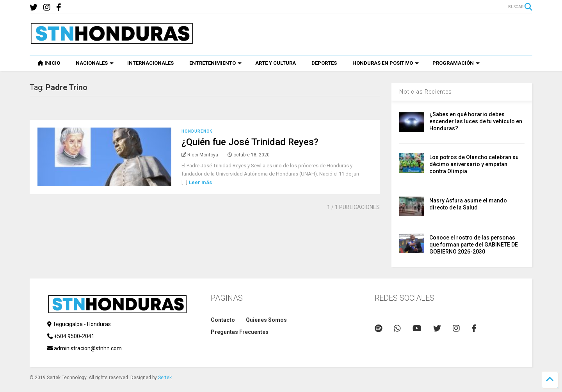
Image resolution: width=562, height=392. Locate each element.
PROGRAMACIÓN (456, 63)
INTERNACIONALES (150, 63)
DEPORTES (324, 63)
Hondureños (197, 131)
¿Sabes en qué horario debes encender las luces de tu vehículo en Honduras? (476, 121)
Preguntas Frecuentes (240, 332)
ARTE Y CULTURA (276, 63)
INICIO (49, 63)
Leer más (200, 182)
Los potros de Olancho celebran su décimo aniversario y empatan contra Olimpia (474, 164)
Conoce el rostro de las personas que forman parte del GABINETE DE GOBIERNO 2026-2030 (474, 245)
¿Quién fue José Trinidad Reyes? (250, 142)
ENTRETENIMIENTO (215, 63)
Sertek (165, 378)
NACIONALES (95, 63)
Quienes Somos (266, 320)
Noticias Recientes (426, 92)
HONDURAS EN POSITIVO (386, 63)
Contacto (223, 320)
